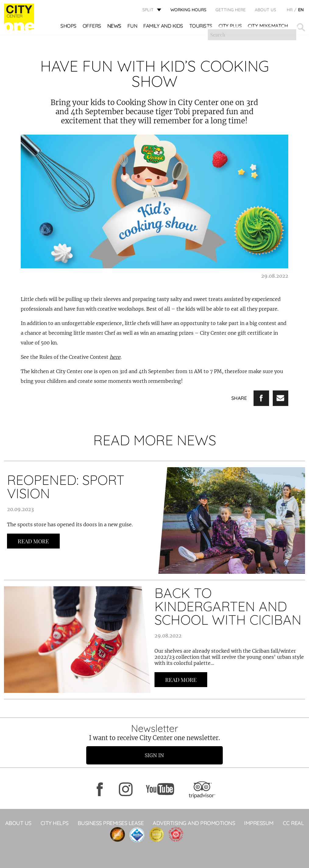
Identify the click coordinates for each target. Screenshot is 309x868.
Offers (92, 27)
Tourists (201, 27)
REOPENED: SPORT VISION (66, 487)
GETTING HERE (231, 11)
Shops (69, 27)
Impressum (259, 823)
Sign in (155, 755)
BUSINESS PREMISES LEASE (111, 823)
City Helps (55, 823)
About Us (265, 11)
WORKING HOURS (188, 11)
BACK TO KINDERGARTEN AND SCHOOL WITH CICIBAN (228, 606)
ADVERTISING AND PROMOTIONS (194, 823)
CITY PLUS (231, 27)
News (115, 27)
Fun (133, 27)
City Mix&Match (268, 27)
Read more (33, 541)
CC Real (293, 823)
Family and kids (163, 27)
